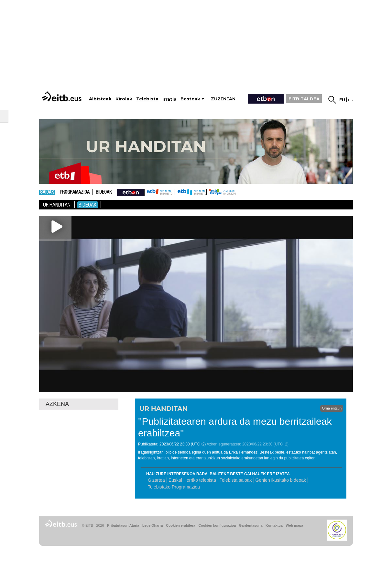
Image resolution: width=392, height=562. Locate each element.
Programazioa (75, 192)
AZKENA (57, 404)
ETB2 (191, 192)
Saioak (47, 192)
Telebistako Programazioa (174, 487)
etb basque (232, 192)
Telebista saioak (236, 480)
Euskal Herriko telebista (192, 480)
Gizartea (156, 480)
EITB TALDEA (304, 99)
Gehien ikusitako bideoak (281, 480)
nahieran (131, 192)
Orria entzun (332, 408)
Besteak (190, 99)
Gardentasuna (251, 525)
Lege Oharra (153, 525)
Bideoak (104, 192)
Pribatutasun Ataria (123, 525)
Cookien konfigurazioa (217, 525)
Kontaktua (274, 525)
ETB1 (160, 192)
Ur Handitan (57, 205)
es (350, 100)
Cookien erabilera (181, 525)
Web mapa (294, 525)
